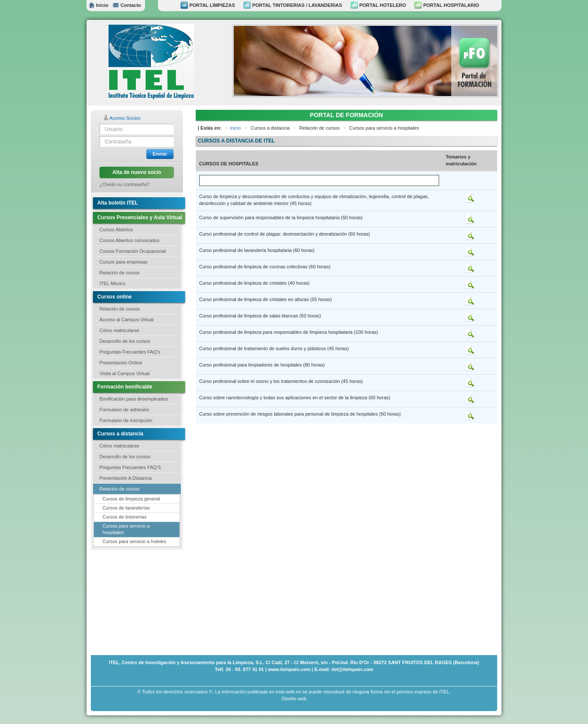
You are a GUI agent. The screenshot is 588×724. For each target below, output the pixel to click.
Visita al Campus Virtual (124, 373)
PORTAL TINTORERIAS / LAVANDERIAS (293, 5)
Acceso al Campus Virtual (127, 320)
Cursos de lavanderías (126, 508)
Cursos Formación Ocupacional (133, 251)
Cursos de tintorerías (124, 517)
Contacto (127, 5)
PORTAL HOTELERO (378, 5)
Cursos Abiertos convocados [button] (129, 240)
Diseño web (294, 699)
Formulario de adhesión (124, 410)
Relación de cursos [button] (120, 273)
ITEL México (113, 283)
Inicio (99, 5)
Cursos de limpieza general (131, 499)
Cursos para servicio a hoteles (134, 541)
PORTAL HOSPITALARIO (447, 5)
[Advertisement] (134, 602)
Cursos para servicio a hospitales (126, 529)
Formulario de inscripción (126, 420)
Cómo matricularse (119, 330)
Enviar (160, 154)
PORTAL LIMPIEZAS (208, 5)
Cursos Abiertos (116, 230)
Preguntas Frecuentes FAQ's (130, 352)
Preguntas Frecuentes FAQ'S (130, 467)
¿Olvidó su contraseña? (124, 184)
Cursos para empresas (123, 262)
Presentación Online (121, 363)
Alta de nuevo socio (137, 172)
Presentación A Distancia (126, 478)
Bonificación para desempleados (134, 399)
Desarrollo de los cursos (125, 341)
